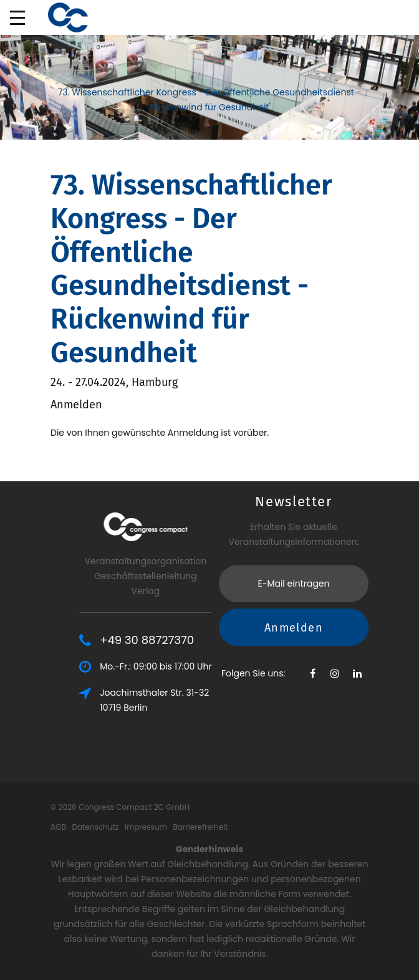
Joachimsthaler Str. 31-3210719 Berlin (198, 700)
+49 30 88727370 (190, 640)
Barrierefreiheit (200, 827)
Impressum (146, 827)
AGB (58, 827)
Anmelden (294, 567)
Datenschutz (95, 827)
